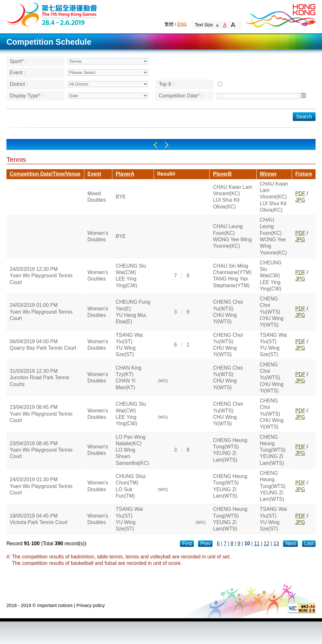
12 (266, 543)
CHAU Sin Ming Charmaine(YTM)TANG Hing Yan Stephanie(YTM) (232, 276)
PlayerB (222, 174)
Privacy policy (91, 605)
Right (167, 145)
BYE (121, 197)
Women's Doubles (98, 236)
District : (19, 84)
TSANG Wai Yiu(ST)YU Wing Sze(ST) (129, 345)
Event (94, 174)
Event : (18, 73)
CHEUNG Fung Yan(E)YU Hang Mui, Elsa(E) (133, 312)
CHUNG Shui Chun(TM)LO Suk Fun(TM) (131, 486)
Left (155, 145)
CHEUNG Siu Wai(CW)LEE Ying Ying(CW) (131, 276)
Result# (166, 174)
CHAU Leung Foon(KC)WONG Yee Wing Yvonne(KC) (232, 236)
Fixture (304, 174)
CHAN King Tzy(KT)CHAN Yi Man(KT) (128, 378)
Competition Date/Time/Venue (45, 174)
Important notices (55, 605)
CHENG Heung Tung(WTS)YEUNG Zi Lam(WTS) (230, 450)
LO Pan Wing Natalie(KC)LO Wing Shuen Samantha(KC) (132, 450)
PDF (300, 193)
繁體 (169, 24)
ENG (182, 24)
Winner (268, 174)
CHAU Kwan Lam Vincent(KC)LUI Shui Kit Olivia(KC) (232, 197)
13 (276, 543)
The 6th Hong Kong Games (52, 14)
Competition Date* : (180, 96)
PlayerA (125, 174)
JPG (300, 200)
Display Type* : (26, 96)
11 (257, 543)
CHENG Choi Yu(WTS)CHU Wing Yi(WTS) (228, 312)
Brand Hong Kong (280, 14)
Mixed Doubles (97, 197)
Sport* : (18, 61)
